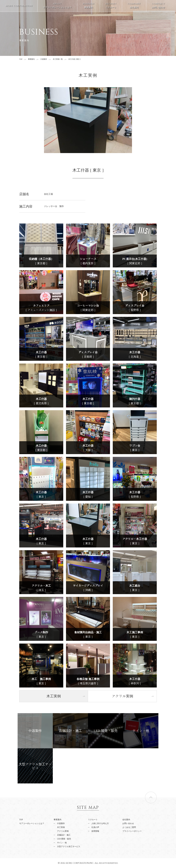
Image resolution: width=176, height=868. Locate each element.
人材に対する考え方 (100, 823)
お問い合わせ (158, 5)
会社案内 (134, 5)
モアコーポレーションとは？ (57, 5)
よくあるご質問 (129, 827)
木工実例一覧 (58, 59)
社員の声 (95, 827)
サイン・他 (62, 843)
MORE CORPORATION (19, 6)
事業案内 (89, 5)
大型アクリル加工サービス (69, 847)
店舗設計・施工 (64, 835)
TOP (21, 59)
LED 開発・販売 (64, 839)
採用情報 (95, 831)
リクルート (111, 5)
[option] (88, 120)
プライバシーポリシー (132, 831)
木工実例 (61, 827)
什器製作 (44, 59)
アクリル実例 (63, 831)
